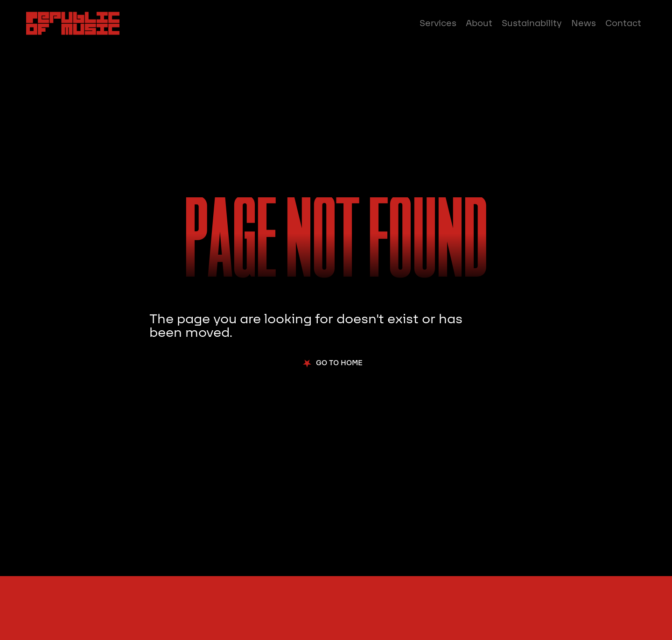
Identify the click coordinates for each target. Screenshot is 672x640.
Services (438, 23)
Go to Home (339, 363)
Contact (623, 23)
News (584, 23)
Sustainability (532, 23)
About (479, 23)
